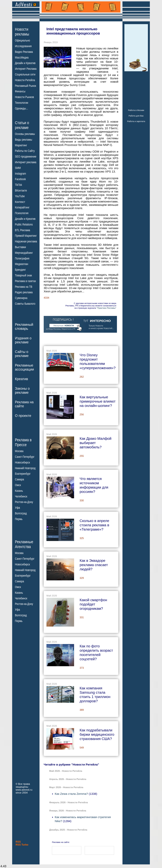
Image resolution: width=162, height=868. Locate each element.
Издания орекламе (23, 340)
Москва (19, 451)
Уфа (17, 508)
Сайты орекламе (22, 354)
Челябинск (21, 496)
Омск (18, 485)
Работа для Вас (136, 116)
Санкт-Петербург (25, 457)
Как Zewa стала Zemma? (71, 794)
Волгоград (21, 513)
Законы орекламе (22, 390)
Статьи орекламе (22, 125)
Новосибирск (22, 462)
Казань (19, 491)
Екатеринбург (23, 474)
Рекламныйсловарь (24, 327)
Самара (19, 479)
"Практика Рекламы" (106, 308)
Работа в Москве (136, 110)
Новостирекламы (22, 32)
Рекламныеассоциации (24, 367)
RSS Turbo (22, 845)
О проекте (23, 416)
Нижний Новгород (25, 468)
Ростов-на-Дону (24, 502)
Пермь (19, 519)
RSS (18, 842)
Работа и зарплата (136, 121)
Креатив (21, 379)
